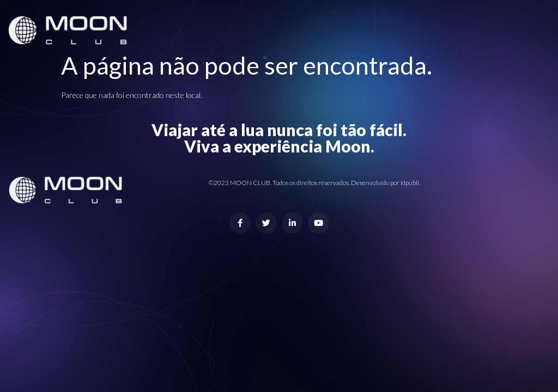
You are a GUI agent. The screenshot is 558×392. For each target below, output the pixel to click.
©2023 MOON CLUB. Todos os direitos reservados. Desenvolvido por (305, 183)
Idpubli (410, 183)
